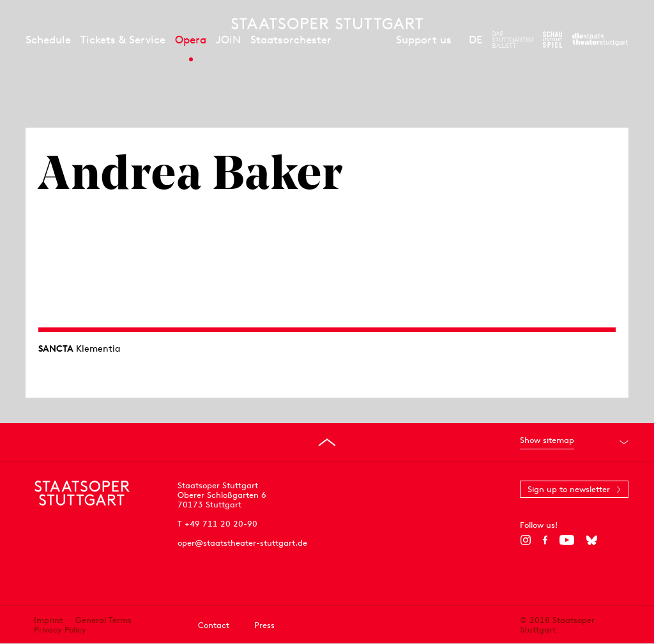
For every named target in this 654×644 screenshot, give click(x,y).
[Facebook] (545, 540)
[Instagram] (525, 540)
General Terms (103, 620)
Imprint (48, 620)
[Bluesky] (592, 540)
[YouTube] (567, 540)
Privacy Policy (60, 630)
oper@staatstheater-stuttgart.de (242, 543)
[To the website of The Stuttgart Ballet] (513, 40)
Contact (214, 625)
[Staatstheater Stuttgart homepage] (327, 24)
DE (475, 40)
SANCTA (56, 348)
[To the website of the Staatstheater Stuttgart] (600, 40)
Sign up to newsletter (569, 489)
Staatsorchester (291, 40)
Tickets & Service (123, 40)
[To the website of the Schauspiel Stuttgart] (552, 40)
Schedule (48, 40)
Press (264, 625)
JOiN (228, 40)
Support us (424, 40)
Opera (191, 40)
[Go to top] (327, 442)
